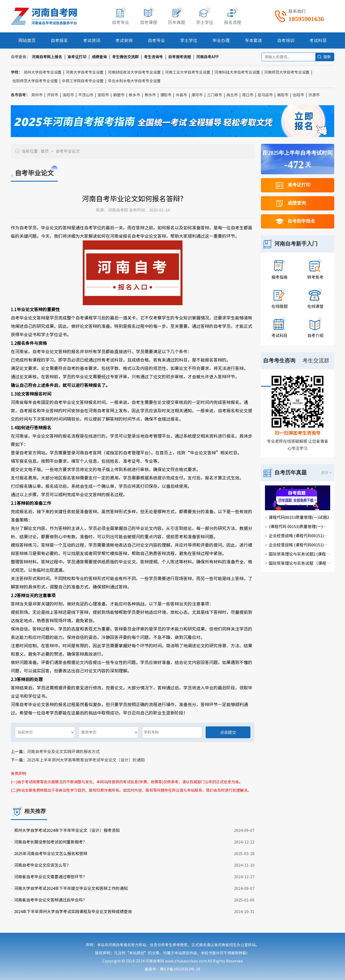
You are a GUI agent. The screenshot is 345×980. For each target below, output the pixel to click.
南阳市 (283, 95)
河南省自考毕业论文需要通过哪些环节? (49, 877)
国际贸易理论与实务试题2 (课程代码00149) (299, 554)
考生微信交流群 (125, 57)
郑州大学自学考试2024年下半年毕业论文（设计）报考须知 (67, 830)
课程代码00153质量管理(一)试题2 (299, 517)
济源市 (314, 95)
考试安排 (124, 40)
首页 (45, 151)
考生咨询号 (153, 57)
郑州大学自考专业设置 (43, 72)
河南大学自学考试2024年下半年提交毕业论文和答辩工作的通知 (71, 888)
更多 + (326, 473)
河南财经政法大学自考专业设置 (134, 72)
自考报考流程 (180, 57)
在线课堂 (315, 306)
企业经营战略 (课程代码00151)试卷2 (299, 536)
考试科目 (318, 40)
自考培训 (286, 40)
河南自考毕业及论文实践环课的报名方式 (63, 752)
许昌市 (181, 95)
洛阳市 (68, 95)
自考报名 (59, 40)
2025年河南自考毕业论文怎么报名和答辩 (51, 854)
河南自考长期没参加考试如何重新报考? (49, 842)
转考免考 (315, 277)
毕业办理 (221, 40)
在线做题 (280, 306)
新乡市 (134, 95)
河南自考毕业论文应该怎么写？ (42, 865)
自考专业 (156, 40)
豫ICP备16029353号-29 (180, 969)
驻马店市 (265, 95)
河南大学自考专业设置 (85, 72)
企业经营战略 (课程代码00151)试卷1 (299, 545)
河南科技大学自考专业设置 (237, 72)
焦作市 (150, 95)
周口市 (248, 95)
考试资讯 (92, 40)
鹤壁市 (119, 95)
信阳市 (298, 95)
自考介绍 (315, 336)
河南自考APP (207, 57)
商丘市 (232, 95)
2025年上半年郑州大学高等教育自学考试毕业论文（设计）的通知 (86, 760)
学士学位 (189, 40)
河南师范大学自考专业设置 (287, 72)
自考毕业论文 (68, 151)
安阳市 (103, 95)
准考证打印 (77, 57)
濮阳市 (166, 95)
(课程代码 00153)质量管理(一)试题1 (299, 527)
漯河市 (197, 95)
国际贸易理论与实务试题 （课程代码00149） (299, 563)
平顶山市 (86, 95)
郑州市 (37, 95)
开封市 (53, 95)
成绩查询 (99, 57)
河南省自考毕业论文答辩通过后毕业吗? (49, 900)
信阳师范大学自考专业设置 (35, 81)
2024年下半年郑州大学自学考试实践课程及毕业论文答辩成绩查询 (73, 912)
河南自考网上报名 (47, 57)
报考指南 (280, 277)
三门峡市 (215, 95)
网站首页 (27, 40)
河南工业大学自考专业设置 (188, 72)
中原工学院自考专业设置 (83, 81)
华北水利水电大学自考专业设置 (134, 81)
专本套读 (253, 40)
